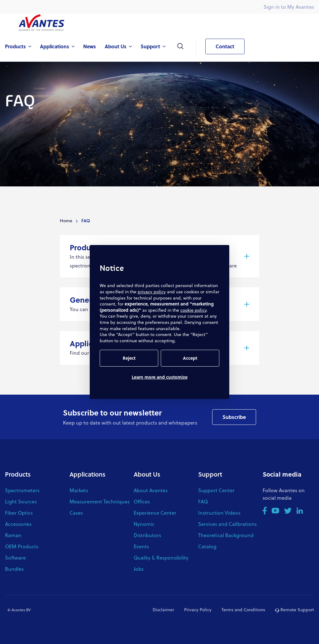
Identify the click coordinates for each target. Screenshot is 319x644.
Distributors (147, 535)
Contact (220, 46)
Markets (79, 490)
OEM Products (22, 546)
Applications (87, 474)
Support (210, 474)
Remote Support (295, 610)
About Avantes (151, 490)
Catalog (207, 546)
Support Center (216, 490)
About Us (147, 474)
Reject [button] (129, 358)
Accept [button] (190, 358)
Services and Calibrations (227, 524)
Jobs (139, 569)
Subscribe (234, 417)
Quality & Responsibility (161, 557)
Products (18, 474)
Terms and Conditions (243, 610)
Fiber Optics (19, 513)
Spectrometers (22, 490)
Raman (13, 535)
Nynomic (144, 524)
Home (66, 221)
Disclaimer (163, 610)
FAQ (203, 501)
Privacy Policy (198, 610)
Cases (76, 513)
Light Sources (21, 501)
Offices (142, 501)
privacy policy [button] (152, 292)
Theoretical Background (226, 535)
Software (15, 557)
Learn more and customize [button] (160, 377)
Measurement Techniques (100, 501)
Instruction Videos (219, 513)
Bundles (14, 569)
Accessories (18, 524)
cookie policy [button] (193, 310)
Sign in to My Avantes (289, 7)
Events (141, 546)
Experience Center (155, 513)
